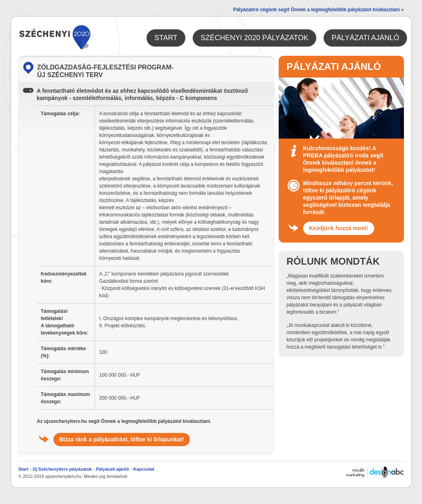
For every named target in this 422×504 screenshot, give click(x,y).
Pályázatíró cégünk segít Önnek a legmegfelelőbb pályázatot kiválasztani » (319, 10)
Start (23, 469)
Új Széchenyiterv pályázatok (62, 469)
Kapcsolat (144, 469)
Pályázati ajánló (112, 469)
